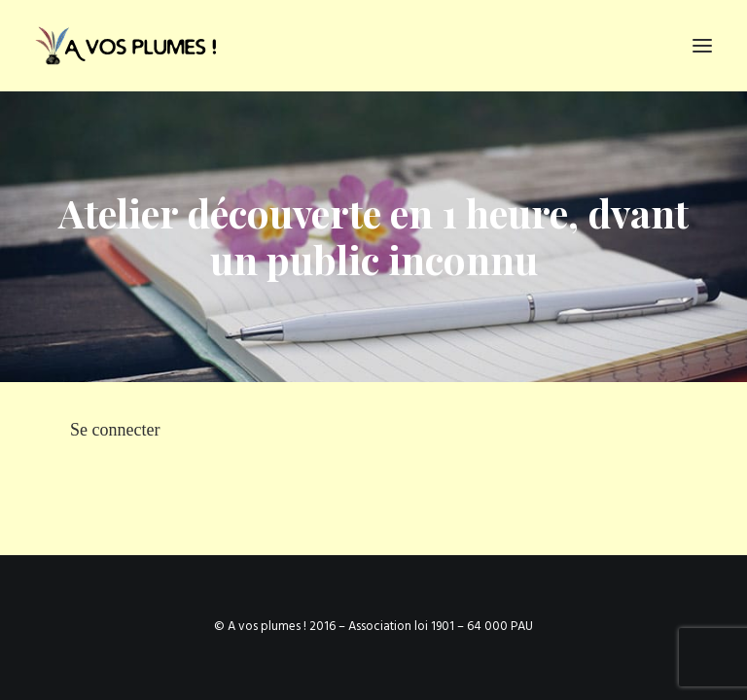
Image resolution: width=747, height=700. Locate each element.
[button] (702, 46)
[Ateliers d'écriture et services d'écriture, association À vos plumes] (129, 46)
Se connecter (115, 430)
